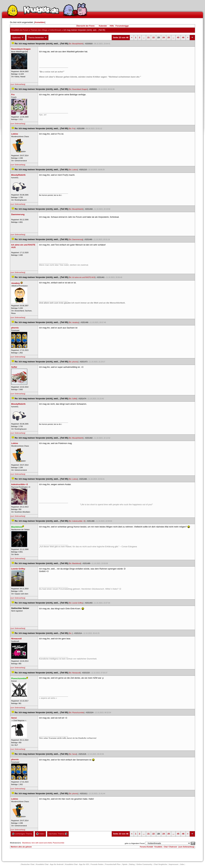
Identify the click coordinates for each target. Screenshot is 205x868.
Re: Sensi (73, 754)
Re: (71, 633)
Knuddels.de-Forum (20, 30)
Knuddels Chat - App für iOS (77, 864)
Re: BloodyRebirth (76, 44)
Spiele (125, 864)
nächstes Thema (58, 834)
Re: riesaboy (74, 322)
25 (169, 37)
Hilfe (112, 26)
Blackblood (26, 843)
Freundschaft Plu (113, 864)
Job (182, 864)
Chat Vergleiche (161, 864)
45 (178, 37)
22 (153, 37)
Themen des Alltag (39, 30)
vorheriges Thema (22, 834)
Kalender (103, 26)
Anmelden (40, 22)
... (144, 37)
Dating (132, 864)
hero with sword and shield (42, 843)
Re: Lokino (73, 170)
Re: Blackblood (75, 563)
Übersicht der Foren (85, 26)
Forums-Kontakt (146, 847)
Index (40, 834)
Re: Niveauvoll (75, 673)
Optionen (18, 38)
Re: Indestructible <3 (77, 521)
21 (148, 37)
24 (164, 37)
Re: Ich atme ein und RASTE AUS (82, 277)
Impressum (174, 864)
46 (183, 37)
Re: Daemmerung (76, 239)
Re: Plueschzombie (77, 712)
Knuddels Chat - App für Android (50, 864)
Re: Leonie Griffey (76, 603)
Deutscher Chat (28, 864)
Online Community (144, 864)
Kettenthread (55, 30)
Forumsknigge (122, 26)
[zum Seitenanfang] (18, 84)
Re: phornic (74, 362)
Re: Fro (72, 128)
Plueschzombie (58, 843)
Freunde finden (97, 864)
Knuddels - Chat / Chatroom (166, 847)
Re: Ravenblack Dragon (78, 89)
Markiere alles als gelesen (21, 847)
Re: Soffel (73, 399)
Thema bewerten (37, 38)
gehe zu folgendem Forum (135, 843)
